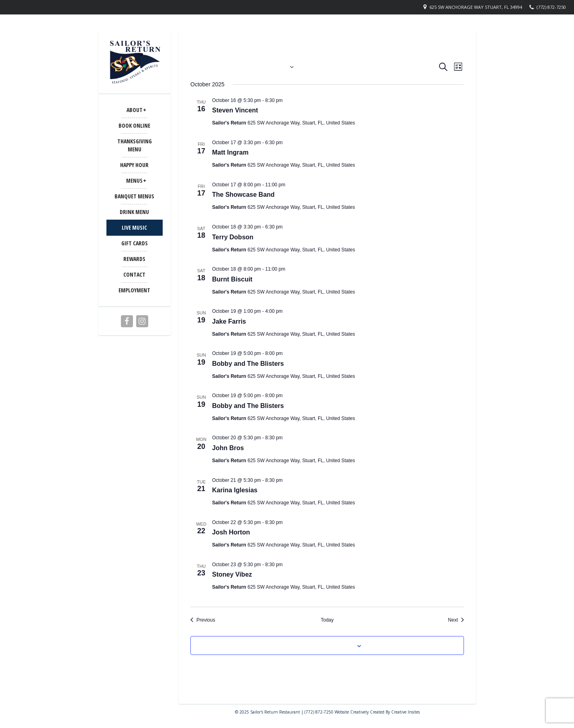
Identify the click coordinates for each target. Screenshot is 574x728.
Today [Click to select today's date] (327, 620)
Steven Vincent (235, 110)
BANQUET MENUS (134, 196)
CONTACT (134, 274)
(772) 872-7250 (551, 7)
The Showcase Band (243, 195)
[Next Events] (456, 620)
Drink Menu (134, 212)
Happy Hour (134, 165)
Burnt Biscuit (232, 279)
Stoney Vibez (232, 574)
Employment (134, 290)
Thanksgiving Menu (135, 145)
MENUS (134, 180)
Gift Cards (135, 243)
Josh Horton (231, 532)
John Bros (228, 448)
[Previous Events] (203, 620)
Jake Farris (229, 321)
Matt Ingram (230, 152)
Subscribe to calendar (323, 645)
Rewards (134, 259)
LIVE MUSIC (134, 227)
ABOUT (135, 110)
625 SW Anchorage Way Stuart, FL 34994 (476, 7)
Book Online (134, 125)
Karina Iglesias (235, 490)
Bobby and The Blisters (248, 364)
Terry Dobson (233, 237)
